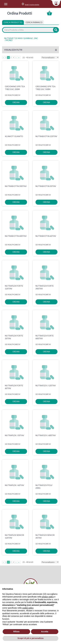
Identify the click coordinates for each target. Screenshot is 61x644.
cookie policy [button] (28, 608)
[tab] (34, 22)
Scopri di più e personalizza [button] (30, 638)
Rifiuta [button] (16, 632)
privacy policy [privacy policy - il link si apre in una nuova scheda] (48, 597)
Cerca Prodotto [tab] (13, 22)
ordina (16, 102)
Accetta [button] (45, 632)
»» (19, 57)
